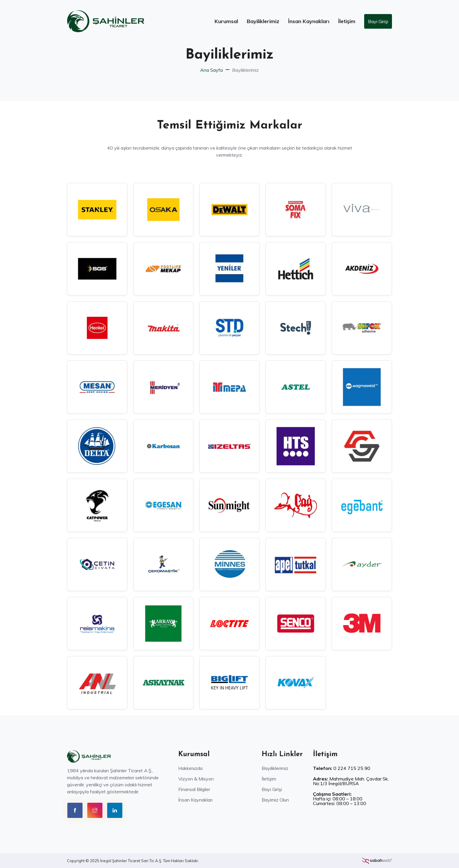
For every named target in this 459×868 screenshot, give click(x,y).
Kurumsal (226, 21)
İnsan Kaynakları (309, 21)
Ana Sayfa (211, 70)
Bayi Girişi (378, 21)
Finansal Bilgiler (194, 789)
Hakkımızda (190, 768)
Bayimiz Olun (275, 800)
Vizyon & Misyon (196, 779)
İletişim (347, 21)
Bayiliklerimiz (263, 21)
